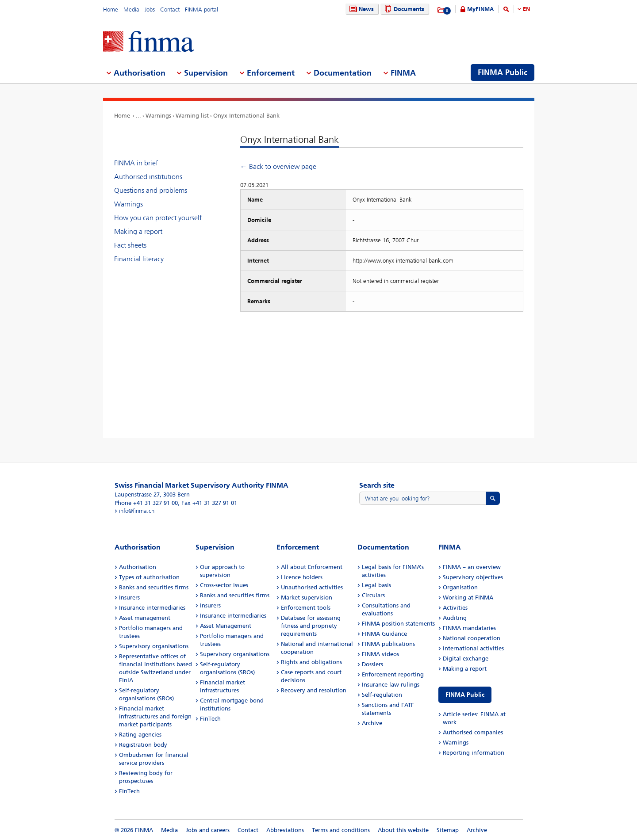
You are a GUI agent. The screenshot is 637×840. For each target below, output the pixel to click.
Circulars (373, 595)
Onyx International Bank (246, 116)
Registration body (143, 745)
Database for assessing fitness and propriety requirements (311, 626)
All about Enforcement (312, 567)
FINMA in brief (136, 163)
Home (111, 10)
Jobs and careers (208, 830)
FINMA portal (201, 10)
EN (526, 9)
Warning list (192, 116)
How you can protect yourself (158, 218)
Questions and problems (151, 190)
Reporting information (474, 753)
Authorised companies (473, 732)
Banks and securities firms (154, 587)
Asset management (145, 618)
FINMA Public (465, 695)
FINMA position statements (398, 624)
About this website (403, 830)
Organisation (460, 587)
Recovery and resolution (314, 690)
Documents (403, 9)
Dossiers (372, 664)
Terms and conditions (341, 830)
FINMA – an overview (472, 567)
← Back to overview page (278, 166)
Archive (372, 723)
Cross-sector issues (224, 585)
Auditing (455, 618)
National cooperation (472, 638)
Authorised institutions (148, 177)
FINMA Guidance (384, 634)
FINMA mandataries (469, 628)
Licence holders (302, 577)
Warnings (158, 116)
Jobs (150, 10)
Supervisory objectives (473, 577)
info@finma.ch (137, 511)
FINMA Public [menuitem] (503, 73)
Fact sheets (130, 245)
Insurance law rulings (391, 685)
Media (131, 10)
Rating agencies (140, 735)
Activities (455, 608)
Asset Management (226, 626)
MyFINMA (480, 9)
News (361, 9)
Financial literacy (139, 259)
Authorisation (138, 567)
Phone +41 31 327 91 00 (146, 503)
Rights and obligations (311, 662)
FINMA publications (388, 644)
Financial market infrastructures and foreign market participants (155, 716)
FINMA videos (380, 654)
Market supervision (307, 598)
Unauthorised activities (312, 587)
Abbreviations (285, 830)
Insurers (129, 598)
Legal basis (376, 585)
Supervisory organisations (154, 646)
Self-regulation (382, 695)
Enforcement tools (306, 608)
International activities (473, 648)
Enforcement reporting (393, 674)
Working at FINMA (468, 598)
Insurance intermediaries (152, 608)
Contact (170, 10)
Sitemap (448, 830)
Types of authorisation (149, 577)
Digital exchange (466, 659)
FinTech (129, 791)
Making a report (138, 231)
